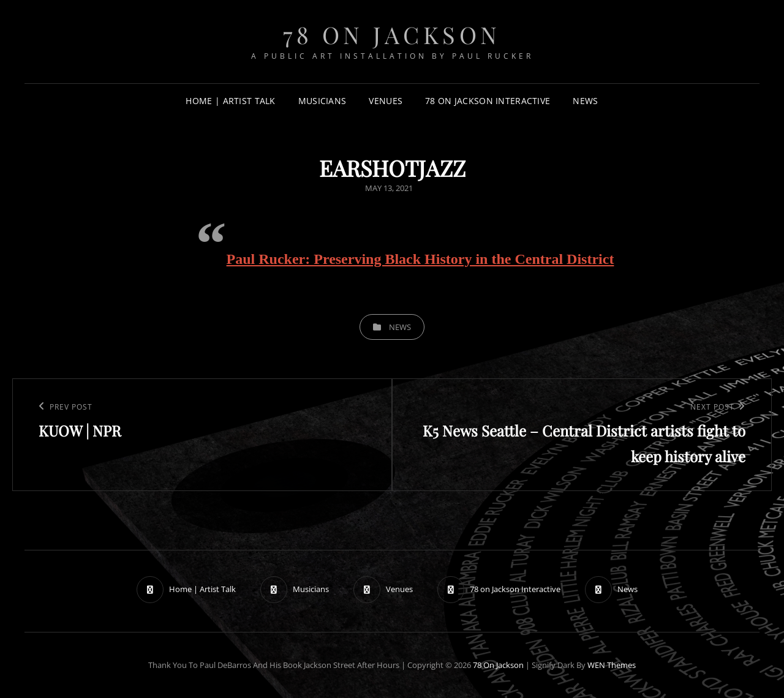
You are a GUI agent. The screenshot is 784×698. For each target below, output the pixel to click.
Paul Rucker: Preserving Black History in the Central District (420, 259)
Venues (386, 101)
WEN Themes (612, 665)
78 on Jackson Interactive (488, 101)
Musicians (322, 101)
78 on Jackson (392, 35)
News (585, 101)
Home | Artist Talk (230, 101)
